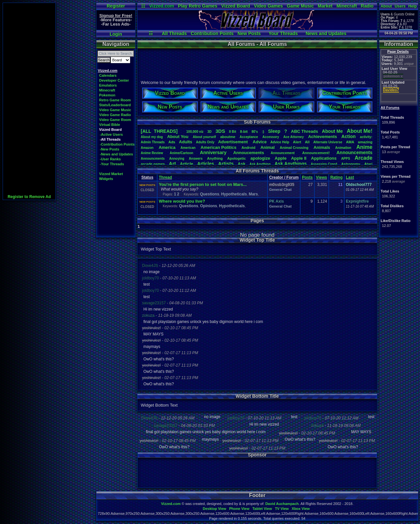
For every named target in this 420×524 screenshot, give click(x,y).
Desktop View (214, 509)
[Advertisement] (29, 101)
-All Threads (110, 139)
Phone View (239, 509)
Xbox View (301, 509)
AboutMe (332, 131)
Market (325, 6)
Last (350, 177)
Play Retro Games (198, 6)
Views (322, 177)
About (386, 6)
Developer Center (114, 80)
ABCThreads (304, 131)
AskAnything (260, 164)
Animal (268, 147)
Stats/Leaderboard (115, 105)
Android (248, 148)
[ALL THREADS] (159, 131)
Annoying (177, 159)
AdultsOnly (205, 142)
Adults (185, 142)
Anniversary (213, 152)
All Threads (174, 33)
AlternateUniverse (328, 142)
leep (274, 131)
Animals (322, 147)
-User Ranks (110, 159)
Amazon (147, 148)
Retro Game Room (115, 100)
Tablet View (262, 509)
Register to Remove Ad (29, 197)
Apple (281, 158)
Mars (253, 194)
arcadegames (153, 164)
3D (210, 132)
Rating (336, 177)
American (188, 148)
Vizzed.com (161, 6)
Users (400, 6)
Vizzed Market (111, 174)
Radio (367, 6)
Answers (196, 159)
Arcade (364, 158)
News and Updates (326, 33)
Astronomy (351, 164)
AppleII (299, 158)
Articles (206, 164)
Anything (215, 158)
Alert (297, 142)
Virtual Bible (110, 125)
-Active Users (111, 134)
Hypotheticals (234, 194)
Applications (324, 158)
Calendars (108, 75)
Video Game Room (115, 120)
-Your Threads (112, 164)
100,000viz (195, 132)
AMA (350, 142)
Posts (307, 177)
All (307, 142)
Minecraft (346, 6)
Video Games (268, 6)
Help (412, 6)
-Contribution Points (117, 144)
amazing (365, 142)
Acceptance (249, 137)
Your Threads (283, 33)
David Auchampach (282, 504)
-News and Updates (116, 154)
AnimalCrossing (294, 148)
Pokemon (107, 95)
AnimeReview (152, 153)
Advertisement (234, 142)
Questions (210, 194)
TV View (282, 509)
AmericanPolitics (218, 147)
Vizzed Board (236, 6)
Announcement (283, 153)
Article (186, 164)
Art (173, 163)
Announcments (153, 159)
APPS (346, 159)
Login (116, 34)
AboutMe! (360, 131)
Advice (260, 142)
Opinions (209, 206)
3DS (220, 131)
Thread (165, 177)
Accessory (271, 137)
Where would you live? (182, 201)
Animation (343, 148)
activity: (366, 137)
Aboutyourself (204, 137)
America (167, 147)
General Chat (280, 190)
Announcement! (316, 153)
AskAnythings (291, 164)
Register (116, 6)
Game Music (300, 6)
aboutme (228, 137)
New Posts (249, 33)
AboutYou (178, 137)
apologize (260, 158)
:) (263, 131)
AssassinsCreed (324, 164)
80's (255, 132)
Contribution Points (212, 33)
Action (348, 136)
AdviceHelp (280, 142)
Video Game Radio (115, 115)
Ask (241, 164)
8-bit (244, 131)
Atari (368, 164)
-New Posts (109, 149)
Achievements (323, 137)
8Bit (233, 132)
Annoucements (249, 153)
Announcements (354, 152)
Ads (172, 142)
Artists (226, 163)
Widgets (106, 179)
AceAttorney (293, 137)
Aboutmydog (152, 137)
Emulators (108, 85)
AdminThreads (153, 142)
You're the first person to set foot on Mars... (203, 184)
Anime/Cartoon (181, 153)
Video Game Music (115, 110)
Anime (364, 147)
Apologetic (237, 158)
